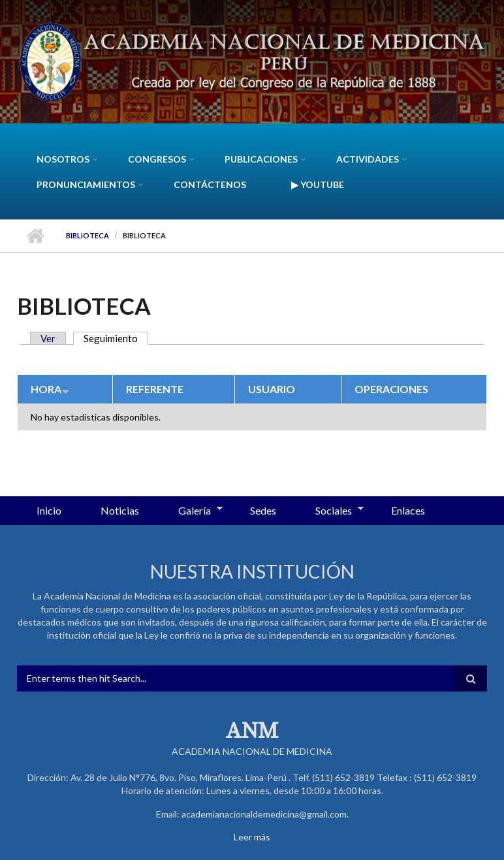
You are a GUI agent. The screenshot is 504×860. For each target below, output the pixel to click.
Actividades (368, 159)
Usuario (272, 389)
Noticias (120, 510)
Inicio (35, 236)
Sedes (263, 510)
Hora (50, 389)
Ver (48, 338)
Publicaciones (261, 159)
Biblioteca (87, 235)
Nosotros (63, 159)
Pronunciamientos (86, 184)
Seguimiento (116, 338)
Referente (155, 389)
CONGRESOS (157, 159)
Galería (191, 511)
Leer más (252, 837)
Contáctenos (210, 184)
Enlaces (408, 510)
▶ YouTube (318, 184)
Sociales (330, 511)
